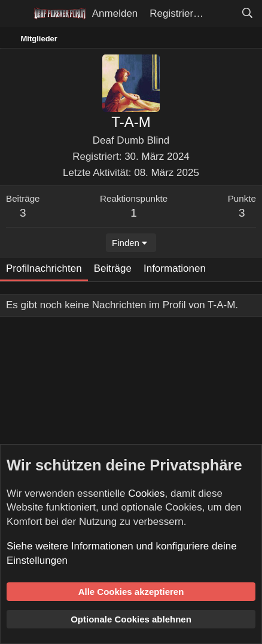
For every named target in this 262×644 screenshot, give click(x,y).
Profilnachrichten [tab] (44, 268)
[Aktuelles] (222, 14)
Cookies (146, 493)
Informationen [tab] (175, 268)
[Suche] (247, 14)
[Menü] (16, 14)
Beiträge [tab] (113, 268)
